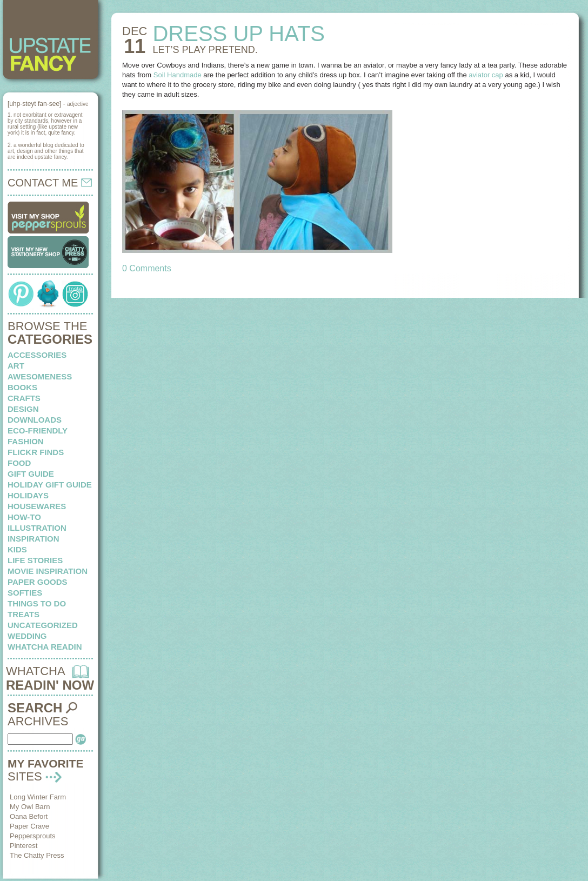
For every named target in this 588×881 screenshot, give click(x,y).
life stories (35, 560)
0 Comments (147, 268)
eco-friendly (38, 431)
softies (25, 593)
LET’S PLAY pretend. (205, 50)
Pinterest (24, 846)
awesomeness (40, 376)
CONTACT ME (50, 183)
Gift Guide (31, 474)
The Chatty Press (37, 855)
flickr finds (36, 452)
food (19, 463)
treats (24, 614)
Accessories (37, 355)
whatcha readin (45, 647)
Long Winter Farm (38, 797)
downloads (35, 420)
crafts (24, 398)
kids (17, 549)
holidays (28, 495)
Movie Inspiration (48, 571)
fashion (26, 441)
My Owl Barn (30, 807)
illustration (37, 528)
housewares (37, 506)
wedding (27, 636)
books (22, 387)
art (16, 366)
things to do (37, 603)
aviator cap (486, 75)
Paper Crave (29, 826)
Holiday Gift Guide (50, 485)
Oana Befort (29, 816)
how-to (24, 517)
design (23, 409)
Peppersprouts (33, 836)
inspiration (34, 539)
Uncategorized (43, 625)
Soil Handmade (178, 75)
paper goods (38, 582)
